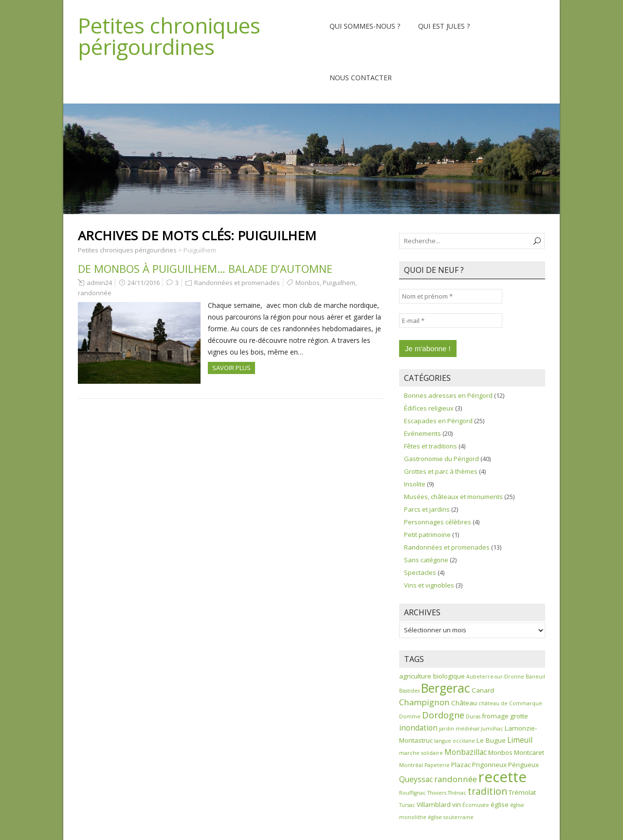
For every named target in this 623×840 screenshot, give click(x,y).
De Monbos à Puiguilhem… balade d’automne (205, 268)
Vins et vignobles (429, 585)
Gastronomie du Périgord (441, 459)
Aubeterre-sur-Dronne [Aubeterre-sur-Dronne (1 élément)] (495, 677)
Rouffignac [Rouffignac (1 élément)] (412, 793)
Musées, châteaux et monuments (453, 497)
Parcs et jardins (427, 509)
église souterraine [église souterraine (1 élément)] (451, 817)
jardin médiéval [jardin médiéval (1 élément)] (459, 729)
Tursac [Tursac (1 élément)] (407, 805)
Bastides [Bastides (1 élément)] (409, 691)
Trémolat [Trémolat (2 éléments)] (522, 792)
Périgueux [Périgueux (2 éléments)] (523, 765)
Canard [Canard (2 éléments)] (483, 690)
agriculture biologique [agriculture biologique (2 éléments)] (432, 676)
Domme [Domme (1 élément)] (410, 716)
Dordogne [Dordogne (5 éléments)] (443, 715)
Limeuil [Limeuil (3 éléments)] (520, 740)
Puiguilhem (339, 283)
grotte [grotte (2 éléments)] (519, 716)
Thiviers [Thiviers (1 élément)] (437, 793)
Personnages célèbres (438, 522)
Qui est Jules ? (444, 26)
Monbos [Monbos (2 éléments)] (500, 752)
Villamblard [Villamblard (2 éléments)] (434, 804)
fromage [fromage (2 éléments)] (495, 716)
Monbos (308, 283)
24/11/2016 (144, 283)
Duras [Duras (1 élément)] (473, 716)
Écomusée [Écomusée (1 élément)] (476, 805)
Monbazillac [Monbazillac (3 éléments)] (466, 752)
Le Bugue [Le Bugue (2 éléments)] (491, 740)
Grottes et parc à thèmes (441, 471)
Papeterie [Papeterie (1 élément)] (437, 765)
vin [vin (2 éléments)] (457, 804)
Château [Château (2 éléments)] (464, 703)
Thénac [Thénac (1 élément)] (457, 793)
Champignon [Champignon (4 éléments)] (424, 702)
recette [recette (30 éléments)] (503, 777)
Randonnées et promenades (237, 283)
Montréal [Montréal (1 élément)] (411, 765)
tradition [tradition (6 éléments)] (487, 791)
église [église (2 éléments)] (500, 804)
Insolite (415, 484)
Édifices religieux (429, 408)
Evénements (422, 433)
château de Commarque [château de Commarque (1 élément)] (510, 703)
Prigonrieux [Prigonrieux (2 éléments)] (489, 765)
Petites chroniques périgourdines (169, 36)
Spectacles (420, 572)
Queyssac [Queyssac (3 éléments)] (416, 779)
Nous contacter (361, 78)
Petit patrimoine (427, 535)
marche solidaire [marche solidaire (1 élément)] (421, 753)
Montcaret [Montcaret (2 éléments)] (529, 752)
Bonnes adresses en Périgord (448, 395)
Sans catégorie (426, 560)
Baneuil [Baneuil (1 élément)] (535, 677)
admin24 (99, 283)
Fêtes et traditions (431, 446)
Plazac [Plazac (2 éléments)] (461, 765)
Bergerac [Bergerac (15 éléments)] (446, 688)
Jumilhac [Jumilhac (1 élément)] (492, 729)
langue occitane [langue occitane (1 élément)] (455, 741)
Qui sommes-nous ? (365, 26)
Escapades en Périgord (438, 421)
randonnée (95, 293)
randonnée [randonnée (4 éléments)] (456, 779)
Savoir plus (231, 368)
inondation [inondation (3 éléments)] (418, 728)
